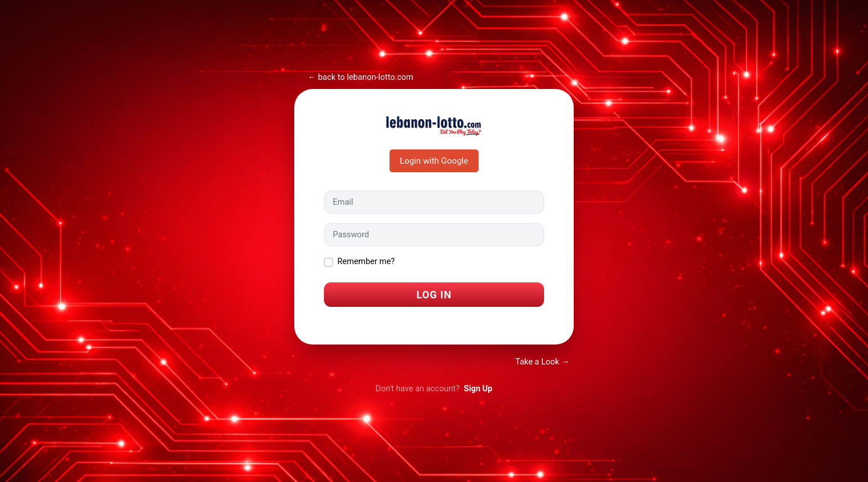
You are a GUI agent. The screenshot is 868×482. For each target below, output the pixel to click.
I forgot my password (363, 322)
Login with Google (434, 161)
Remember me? (366, 262)
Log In (434, 295)
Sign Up (478, 389)
